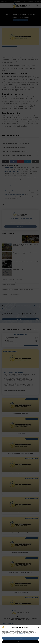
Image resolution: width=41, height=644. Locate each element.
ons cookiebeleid (22, 634)
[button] (38, 628)
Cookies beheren (20, 642)
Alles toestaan (20, 638)
